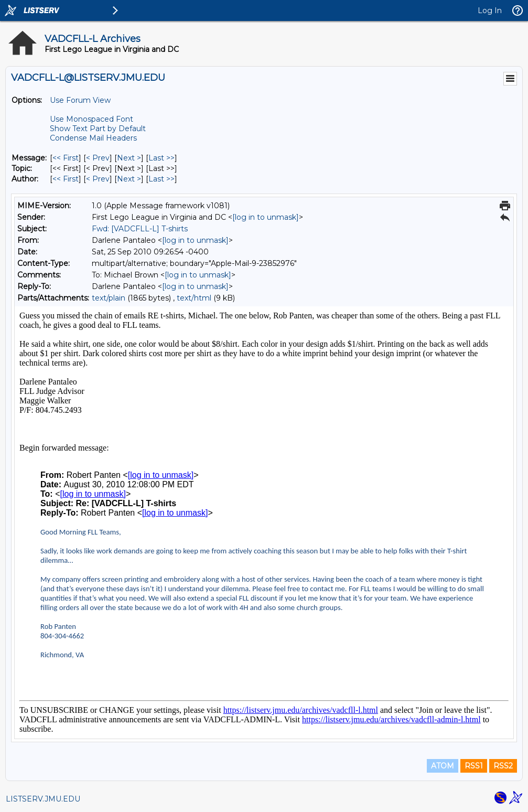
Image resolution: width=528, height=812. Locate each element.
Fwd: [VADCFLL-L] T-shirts (140, 229)
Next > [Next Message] (129, 158)
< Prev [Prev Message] (98, 158)
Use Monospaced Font (91, 119)
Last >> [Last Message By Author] (161, 179)
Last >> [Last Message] (161, 158)
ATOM (443, 766)
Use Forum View (80, 100)
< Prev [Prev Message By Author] (98, 179)
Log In (490, 10)
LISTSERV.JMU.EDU (43, 799)
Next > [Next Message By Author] (129, 179)
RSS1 (474, 766)
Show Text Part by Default (98, 129)
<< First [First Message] (66, 158)
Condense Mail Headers (93, 138)
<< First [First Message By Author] (66, 179)
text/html (194, 298)
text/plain (109, 298)
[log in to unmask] (266, 217)
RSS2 (503, 766)
